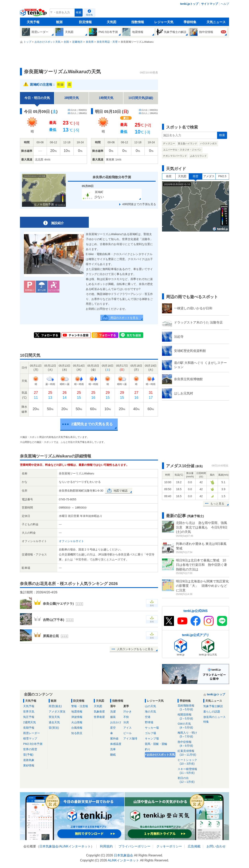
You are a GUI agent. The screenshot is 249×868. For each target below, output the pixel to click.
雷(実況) (54, 728)
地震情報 (77, 712)
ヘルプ (225, 4)
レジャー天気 (164, 22)
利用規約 (106, 846)
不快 (126, 717)
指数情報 (138, 22)
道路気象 (29, 760)
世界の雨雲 (30, 749)
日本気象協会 (49, 846)
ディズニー (169, 144)
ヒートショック (189, 762)
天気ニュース (216, 22)
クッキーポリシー (169, 846)
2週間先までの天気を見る (92, 424)
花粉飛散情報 (189, 708)
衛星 (169, 176)
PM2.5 (222, 176)
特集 (206, 722)
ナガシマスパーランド (175, 156)
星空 (113, 728)
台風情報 (77, 728)
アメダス (209, 176)
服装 (113, 717)
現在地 (89, 15)
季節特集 (190, 22)
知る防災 (77, 733)
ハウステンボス (208, 144)
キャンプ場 (152, 738)
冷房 (126, 722)
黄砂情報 (29, 765)
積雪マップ (30, 738)
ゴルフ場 (150, 733)
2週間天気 (30, 722)
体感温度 (116, 744)
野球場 (149, 722)
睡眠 (113, 755)
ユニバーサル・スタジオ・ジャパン (182, 150)
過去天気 (54, 722)
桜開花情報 (189, 717)
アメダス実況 (57, 712)
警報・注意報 (80, 706)
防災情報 (85, 22)
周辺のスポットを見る (124, 318)
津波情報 (77, 717)
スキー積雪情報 (189, 771)
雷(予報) (28, 755)
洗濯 (113, 712)
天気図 (112, 22)
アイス (127, 728)
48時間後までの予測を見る (139, 204)
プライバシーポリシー (134, 846)
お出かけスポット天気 (161, 755)
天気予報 (33, 22)
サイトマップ (209, 4)
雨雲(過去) (55, 706)
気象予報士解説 (213, 706)
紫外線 (114, 738)
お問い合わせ (216, 846)
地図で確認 (121, 491)
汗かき (127, 712)
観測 (59, 22)
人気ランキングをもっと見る (135, 649)
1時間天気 (106, 98)
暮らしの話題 (212, 712)
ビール (127, 733)
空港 (148, 717)
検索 (79, 12)
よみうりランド (198, 156)
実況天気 (54, 717)
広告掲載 (194, 846)
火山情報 (77, 722)
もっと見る (217, 504)
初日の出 (189, 780)
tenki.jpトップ (189, 4)
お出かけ (116, 722)
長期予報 (29, 728)
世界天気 (29, 712)
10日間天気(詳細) (141, 98)
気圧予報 (29, 717)
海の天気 (150, 712)
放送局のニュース (214, 717)
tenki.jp (34, 14)
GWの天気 (189, 726)
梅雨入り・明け (189, 735)
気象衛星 (99, 712)
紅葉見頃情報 (189, 753)
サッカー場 (152, 728)
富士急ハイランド (188, 144)
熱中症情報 (189, 744)
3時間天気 (72, 98)
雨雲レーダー (32, 733)
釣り (148, 749)
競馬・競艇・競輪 (156, 744)
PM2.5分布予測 (33, 744)
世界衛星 (99, 717)
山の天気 (150, 706)
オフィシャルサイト (71, 541)
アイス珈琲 (130, 738)
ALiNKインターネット (75, 846)
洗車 (113, 749)
